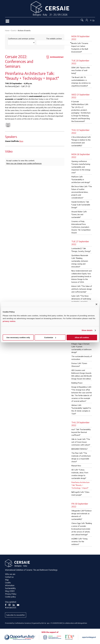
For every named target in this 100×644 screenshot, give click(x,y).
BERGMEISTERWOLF (80, 449)
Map (7, 580)
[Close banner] (96, 304)
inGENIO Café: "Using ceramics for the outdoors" (79, 541)
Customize (50, 337)
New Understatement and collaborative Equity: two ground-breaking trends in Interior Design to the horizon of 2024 (82, 276)
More (21, 141)
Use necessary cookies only (18, 337)
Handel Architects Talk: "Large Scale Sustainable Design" (81, 205)
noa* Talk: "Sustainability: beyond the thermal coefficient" (81, 432)
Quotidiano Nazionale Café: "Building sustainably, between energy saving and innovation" (80, 261)
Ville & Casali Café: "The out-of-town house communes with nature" (81, 442)
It (91, 20)
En (94, 20)
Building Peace (77, 383)
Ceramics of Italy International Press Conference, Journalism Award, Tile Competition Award (81, 227)
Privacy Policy (11, 594)
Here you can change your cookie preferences (24, 163)
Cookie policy (10, 597)
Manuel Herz (76, 466)
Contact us (9, 577)
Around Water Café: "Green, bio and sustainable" (79, 214)
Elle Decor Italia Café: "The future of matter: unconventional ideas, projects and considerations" (82, 192)
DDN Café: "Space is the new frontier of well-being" (81, 70)
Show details (87, 330)
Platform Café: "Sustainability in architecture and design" (81, 179)
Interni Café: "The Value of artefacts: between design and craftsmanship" (82, 289)
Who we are (10, 574)
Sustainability (10, 588)
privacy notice (9, 321)
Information (10, 585)
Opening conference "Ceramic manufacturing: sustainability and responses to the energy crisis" (81, 167)
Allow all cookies (82, 337)
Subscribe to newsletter (16, 615)
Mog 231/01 (10, 591)
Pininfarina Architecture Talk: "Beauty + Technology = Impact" (80, 485)
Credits (8, 583)
